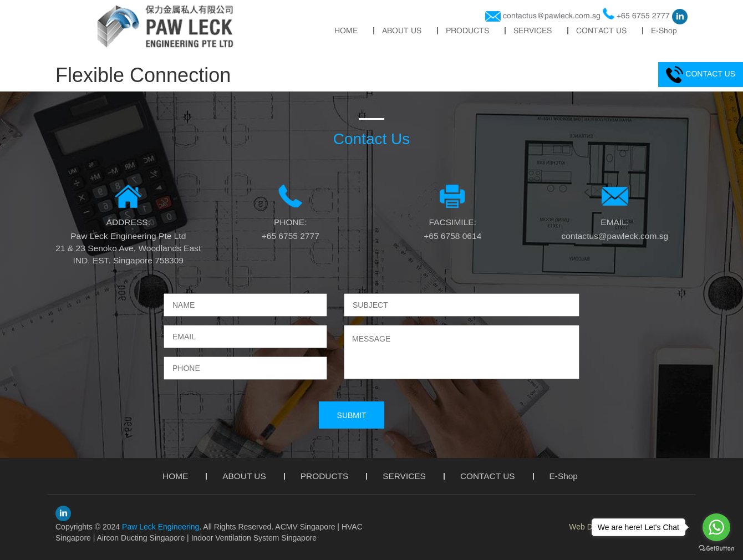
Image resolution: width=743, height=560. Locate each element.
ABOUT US (402, 31)
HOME (346, 31)
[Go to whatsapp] (716, 527)
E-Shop (664, 31)
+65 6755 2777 (643, 16)
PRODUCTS (467, 31)
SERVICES (533, 31)
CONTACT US (601, 31)
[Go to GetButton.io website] (716, 549)
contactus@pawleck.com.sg (552, 16)
